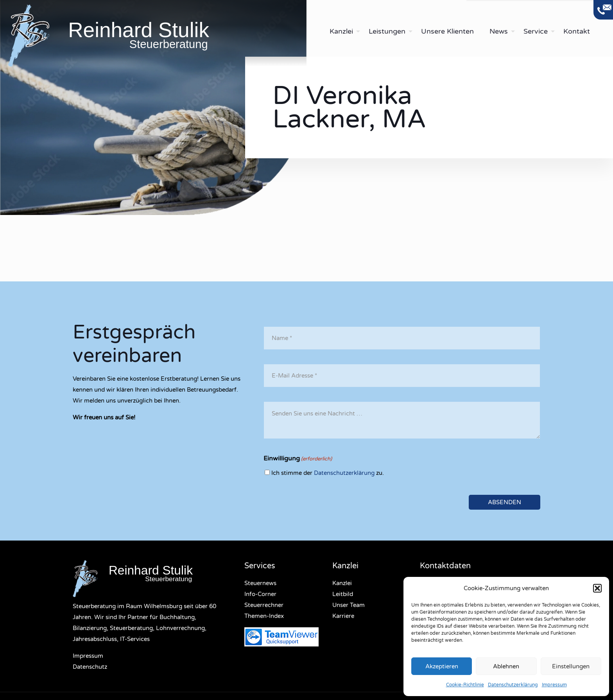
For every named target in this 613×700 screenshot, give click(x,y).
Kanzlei (342, 583)
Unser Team (349, 605)
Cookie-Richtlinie (465, 685)
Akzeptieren (442, 666)
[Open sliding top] (603, 10)
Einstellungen (571, 666)
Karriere (343, 616)
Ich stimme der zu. (328, 473)
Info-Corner (260, 594)
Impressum (554, 685)
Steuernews (260, 583)
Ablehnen (506, 666)
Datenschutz (90, 667)
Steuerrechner (264, 605)
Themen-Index (264, 616)
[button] (597, 588)
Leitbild (343, 594)
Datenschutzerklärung (513, 685)
